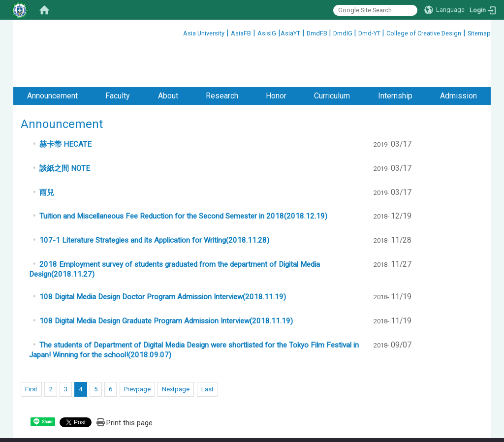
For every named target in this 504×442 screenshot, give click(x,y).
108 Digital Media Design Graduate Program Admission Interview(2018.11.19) (166, 281)
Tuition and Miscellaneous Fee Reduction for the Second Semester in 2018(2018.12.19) (183, 176)
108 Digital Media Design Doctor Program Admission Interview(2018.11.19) (163, 256)
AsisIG (267, 33)
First (31, 349)
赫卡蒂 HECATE (65, 104)
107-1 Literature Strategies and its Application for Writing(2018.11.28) (154, 200)
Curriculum (332, 55)
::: (179, 32)
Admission (458, 55)
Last (207, 349)
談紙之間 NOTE (65, 128)
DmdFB (318, 33)
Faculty (118, 55)
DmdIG (344, 33)
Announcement (52, 55)
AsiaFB (241, 33)
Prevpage (137, 349)
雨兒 (47, 152)
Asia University (204, 33)
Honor (276, 55)
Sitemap (479, 33)
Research (222, 55)
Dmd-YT (370, 33)
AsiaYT (290, 33)
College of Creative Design (424, 33)
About (168, 55)
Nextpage (176, 349)
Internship (395, 55)
